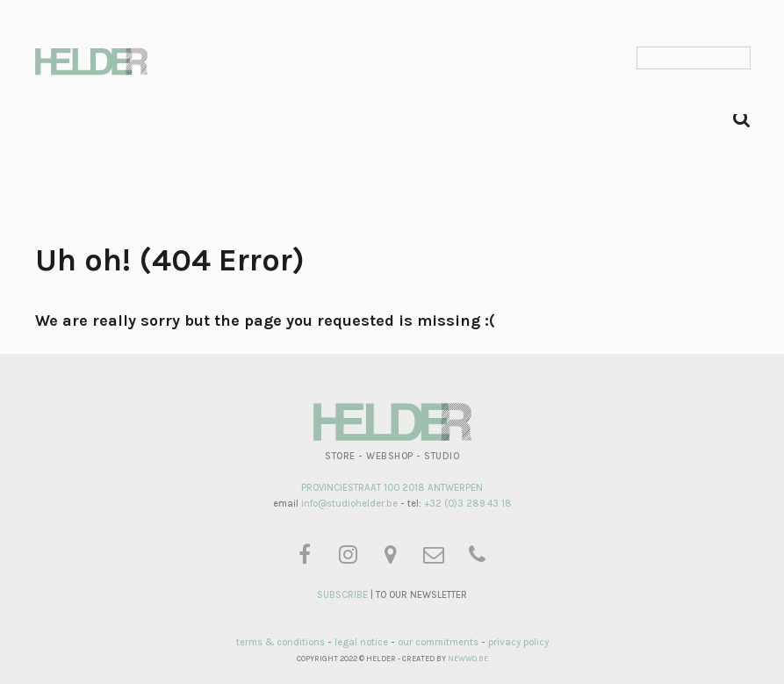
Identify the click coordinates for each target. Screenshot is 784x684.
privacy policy (518, 642)
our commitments (438, 642)
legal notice (361, 642)
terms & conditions (281, 642)
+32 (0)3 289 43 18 (468, 504)
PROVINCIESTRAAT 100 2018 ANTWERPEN (392, 488)
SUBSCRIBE (342, 595)
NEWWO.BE (468, 659)
